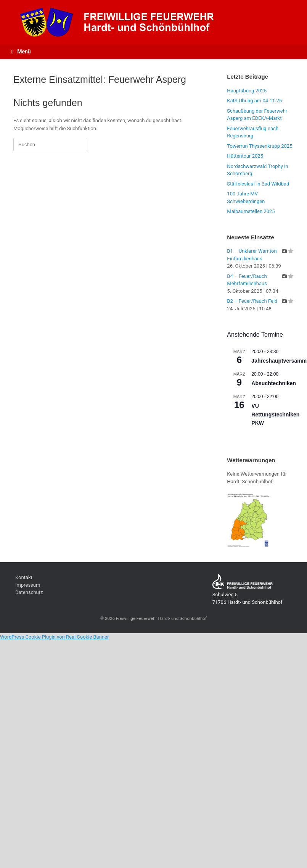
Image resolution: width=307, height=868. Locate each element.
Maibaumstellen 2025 (251, 211)
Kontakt (24, 577)
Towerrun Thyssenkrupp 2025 (260, 146)
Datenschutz (29, 592)
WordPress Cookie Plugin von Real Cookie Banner (54, 637)
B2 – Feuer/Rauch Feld (252, 301)
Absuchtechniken (274, 383)
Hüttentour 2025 (245, 156)
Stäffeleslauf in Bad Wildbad (258, 184)
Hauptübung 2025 (247, 91)
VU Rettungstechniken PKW (275, 414)
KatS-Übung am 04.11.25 (254, 101)
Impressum (28, 585)
